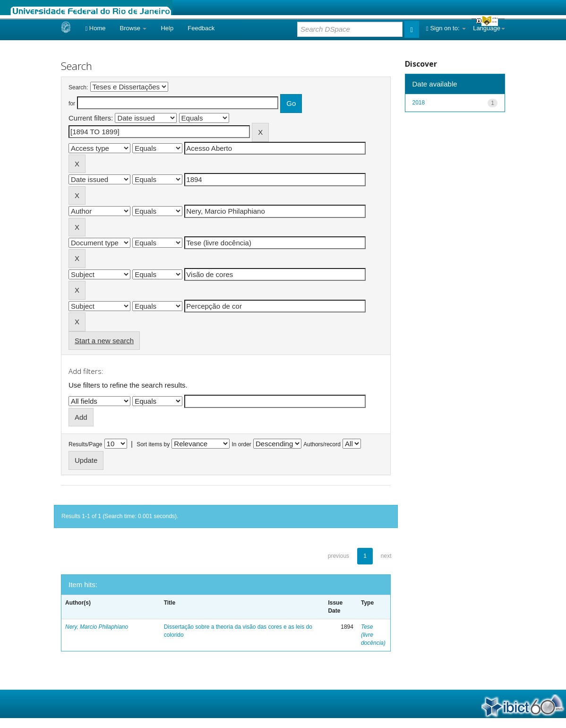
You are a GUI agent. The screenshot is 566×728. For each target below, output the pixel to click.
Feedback (201, 28)
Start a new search (104, 341)
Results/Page (85, 444)
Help (167, 28)
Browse (133, 28)
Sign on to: (446, 28)
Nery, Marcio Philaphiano (97, 627)
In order (242, 444)
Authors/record (322, 444)
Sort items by (153, 444)
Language (489, 28)
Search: (78, 87)
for (72, 104)
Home (95, 28)
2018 (419, 103)
